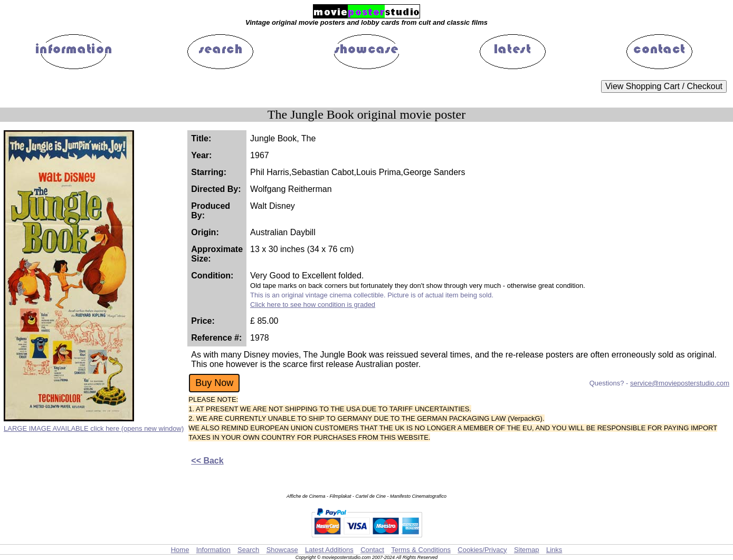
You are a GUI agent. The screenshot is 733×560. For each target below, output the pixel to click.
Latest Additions (329, 550)
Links (554, 550)
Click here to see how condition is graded (313, 305)
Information (213, 550)
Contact (372, 550)
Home (180, 550)
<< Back (207, 461)
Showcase (282, 550)
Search (248, 550)
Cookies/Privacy (482, 550)
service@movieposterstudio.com (680, 383)
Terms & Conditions (421, 550)
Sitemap (527, 550)
